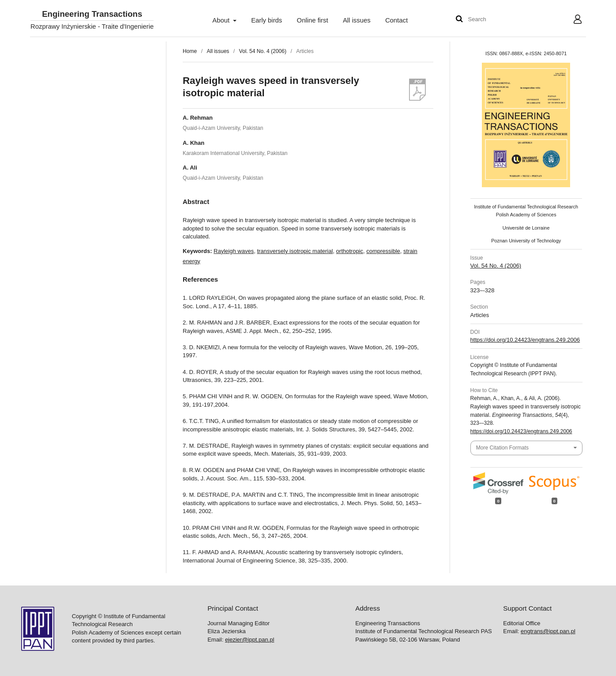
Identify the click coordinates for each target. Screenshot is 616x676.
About (222, 20)
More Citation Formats (502, 448)
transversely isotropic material (295, 251)
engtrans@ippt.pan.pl (548, 631)
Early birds (267, 20)
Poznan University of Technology (526, 241)
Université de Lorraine (526, 228)
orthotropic (350, 251)
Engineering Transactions (92, 14)
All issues (357, 20)
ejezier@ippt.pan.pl (250, 640)
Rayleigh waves (234, 251)
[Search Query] (495, 20)
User (571, 20)
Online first (313, 20)
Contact (396, 20)
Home (190, 51)
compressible (383, 251)
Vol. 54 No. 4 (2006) (263, 51)
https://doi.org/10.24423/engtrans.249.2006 (525, 340)
